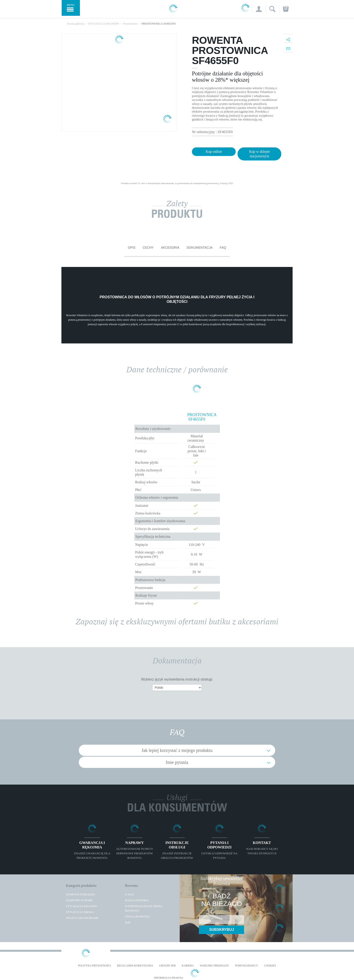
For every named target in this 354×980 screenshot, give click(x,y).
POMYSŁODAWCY (247, 966)
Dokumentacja (200, 248)
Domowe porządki (80, 894)
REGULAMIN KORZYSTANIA (135, 966)
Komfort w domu (80, 900)
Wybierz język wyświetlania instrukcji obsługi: (177, 679)
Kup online (214, 152)
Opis (132, 248)
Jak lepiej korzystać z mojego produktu (177, 750)
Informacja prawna (168, 978)
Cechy (148, 248)
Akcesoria (170, 248)
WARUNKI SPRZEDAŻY (214, 966)
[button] (259, 9)
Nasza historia (137, 900)
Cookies (270, 966)
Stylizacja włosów (82, 906)
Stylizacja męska (80, 912)
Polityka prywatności (95, 966)
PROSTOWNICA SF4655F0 (197, 417)
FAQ (223, 248)
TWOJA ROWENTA (137, 916)
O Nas (129, 894)
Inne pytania (177, 762)
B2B (128, 922)
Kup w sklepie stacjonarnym (259, 154)
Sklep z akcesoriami (82, 918)
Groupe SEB (167, 966)
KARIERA (188, 966)
